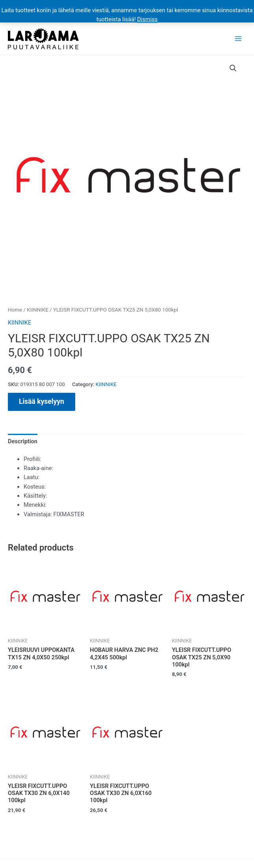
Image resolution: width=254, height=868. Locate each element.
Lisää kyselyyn (42, 401)
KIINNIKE (38, 310)
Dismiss (147, 19)
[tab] (23, 441)
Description (23, 441)
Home (15, 310)
